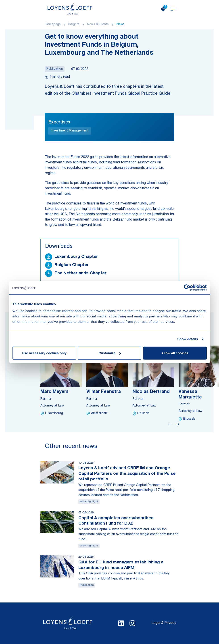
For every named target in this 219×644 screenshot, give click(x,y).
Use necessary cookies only (44, 353)
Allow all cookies (175, 353)
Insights (74, 25)
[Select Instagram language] (132, 623)
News (121, 25)
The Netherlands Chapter (80, 273)
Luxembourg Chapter (76, 257)
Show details (188, 339)
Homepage (53, 25)
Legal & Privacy (164, 623)
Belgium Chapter (72, 265)
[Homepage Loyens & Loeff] (70, 9)
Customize (110, 353)
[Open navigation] (173, 9)
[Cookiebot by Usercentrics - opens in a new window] (187, 288)
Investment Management (70, 131)
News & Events (98, 25)
